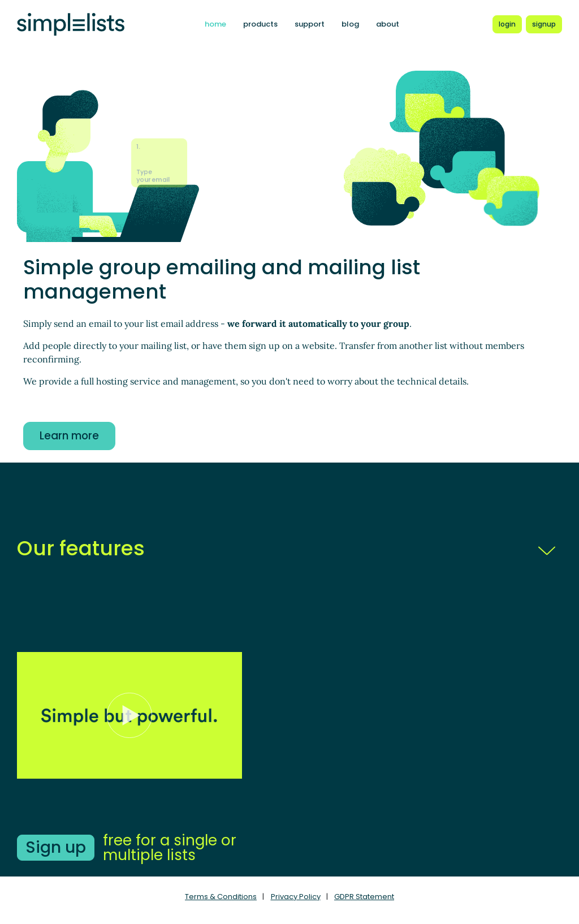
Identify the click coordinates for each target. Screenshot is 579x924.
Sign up (56, 847)
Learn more (69, 436)
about (388, 24)
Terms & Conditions (221, 897)
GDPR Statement (364, 897)
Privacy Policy (296, 897)
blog (350, 24)
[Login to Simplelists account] (507, 24)
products (260, 24)
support (310, 24)
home (215, 24)
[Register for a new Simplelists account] (544, 24)
